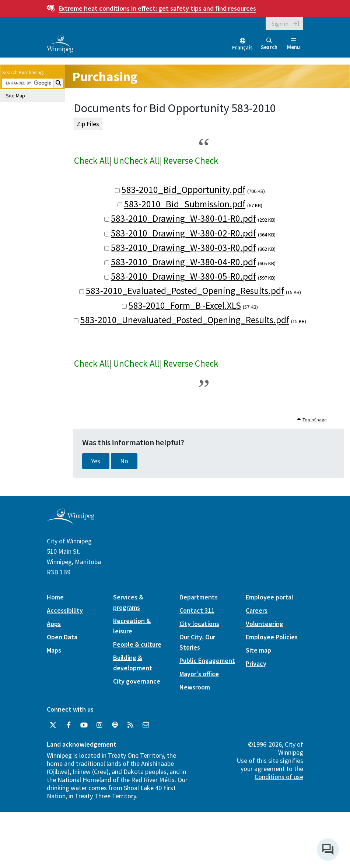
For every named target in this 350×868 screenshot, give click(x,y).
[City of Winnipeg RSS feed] (130, 725)
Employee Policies (272, 637)
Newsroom (195, 687)
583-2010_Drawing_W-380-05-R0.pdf (183, 276)
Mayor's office (199, 674)
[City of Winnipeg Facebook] (69, 725)
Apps (54, 624)
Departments (199, 597)
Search (269, 44)
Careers (257, 610)
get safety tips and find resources (157, 8)
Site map (258, 650)
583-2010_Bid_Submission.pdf (185, 204)
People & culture (137, 644)
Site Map (15, 96)
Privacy (256, 663)
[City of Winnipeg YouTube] (84, 725)
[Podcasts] (115, 725)
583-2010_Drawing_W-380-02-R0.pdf (183, 233)
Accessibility (65, 610)
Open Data (62, 637)
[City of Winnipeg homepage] (71, 521)
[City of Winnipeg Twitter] (53, 725)
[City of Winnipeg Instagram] (99, 725)
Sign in (280, 24)
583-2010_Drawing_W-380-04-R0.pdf (183, 262)
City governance (137, 681)
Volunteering (265, 624)
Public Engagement (207, 660)
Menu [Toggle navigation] (293, 44)
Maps (54, 650)
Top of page (314, 420)
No (124, 461)
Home (55, 597)
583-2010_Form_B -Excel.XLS (185, 305)
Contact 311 (197, 610)
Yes (96, 461)
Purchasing (105, 77)
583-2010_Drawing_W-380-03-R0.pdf (183, 248)
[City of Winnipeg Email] (146, 725)
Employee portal (269, 597)
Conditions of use (279, 777)
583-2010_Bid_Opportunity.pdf (183, 190)
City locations (199, 624)
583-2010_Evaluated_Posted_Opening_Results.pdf (185, 291)
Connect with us (70, 709)
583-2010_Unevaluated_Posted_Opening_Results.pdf (185, 320)
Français (242, 47)
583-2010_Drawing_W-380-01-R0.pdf (183, 218)
